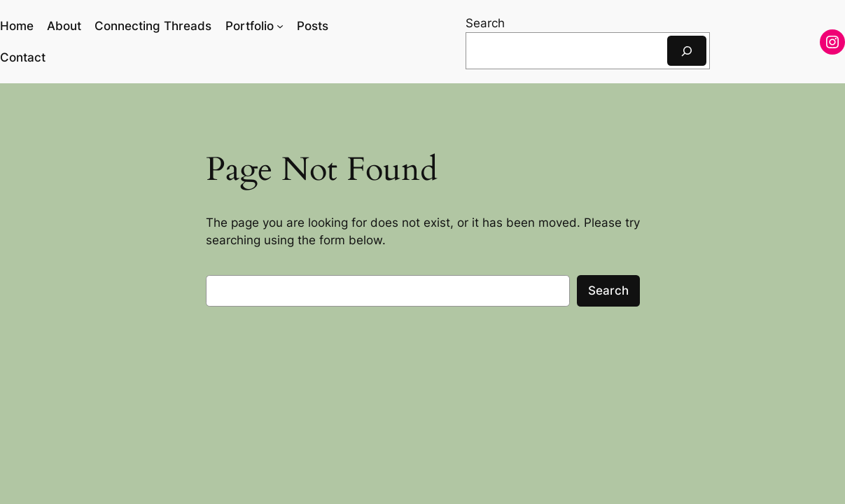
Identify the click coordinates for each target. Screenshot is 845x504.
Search (485, 23)
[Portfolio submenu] (280, 26)
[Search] (687, 51)
